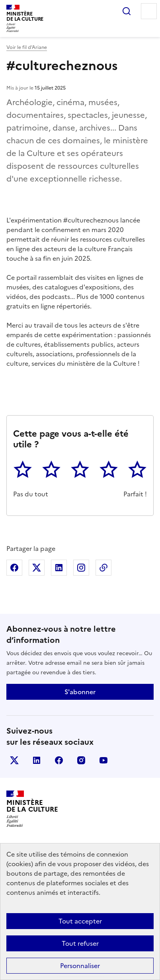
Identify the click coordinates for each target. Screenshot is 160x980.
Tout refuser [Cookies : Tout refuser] (80, 943)
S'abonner (80, 692)
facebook (59, 760)
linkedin (37, 760)
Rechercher (127, 11)
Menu (149, 11)
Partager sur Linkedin (59, 568)
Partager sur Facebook (14, 568)
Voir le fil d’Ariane (27, 47)
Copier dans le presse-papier (103, 568)
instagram (81, 760)
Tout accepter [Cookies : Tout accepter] (80, 921)
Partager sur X (37, 568)
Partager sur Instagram (81, 568)
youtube (103, 760)
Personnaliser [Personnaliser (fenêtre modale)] (80, 966)
